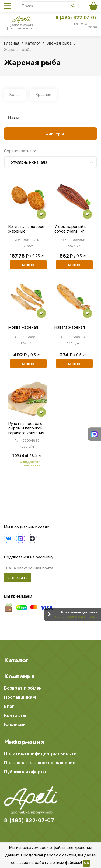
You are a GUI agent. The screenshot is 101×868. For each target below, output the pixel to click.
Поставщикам (20, 697)
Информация (24, 742)
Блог (9, 706)
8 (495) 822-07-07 (76, 18)
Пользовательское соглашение (40, 763)
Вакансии (15, 724)
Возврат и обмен (23, 688)
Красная (43, 95)
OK (86, 863)
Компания (19, 676)
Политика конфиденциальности (40, 753)
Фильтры (55, 134)
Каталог (16, 660)
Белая (15, 95)
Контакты (15, 715)
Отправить (18, 578)
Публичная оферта (25, 772)
